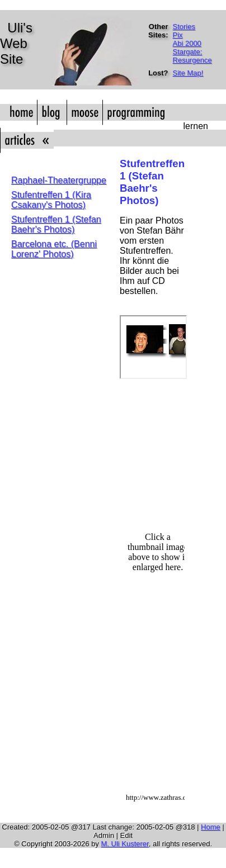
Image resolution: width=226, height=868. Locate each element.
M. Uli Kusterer (124, 844)
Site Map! (188, 73)
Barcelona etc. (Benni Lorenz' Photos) (54, 249)
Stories (184, 27)
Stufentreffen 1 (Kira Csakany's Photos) (51, 200)
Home (211, 827)
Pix (178, 35)
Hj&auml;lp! (152, 594)
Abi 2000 (187, 43)
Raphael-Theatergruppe (59, 180)
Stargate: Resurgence (192, 56)
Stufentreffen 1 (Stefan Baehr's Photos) (56, 224)
